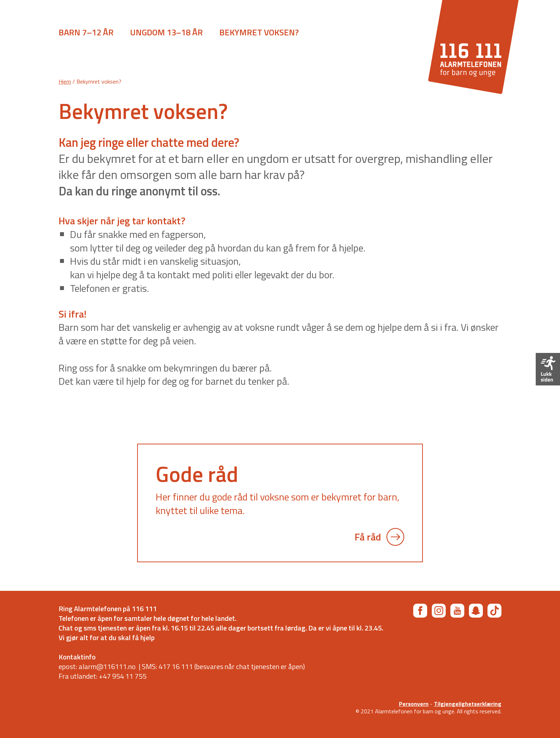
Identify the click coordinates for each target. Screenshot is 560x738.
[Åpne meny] (32, 34)
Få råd (379, 537)
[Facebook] (420, 611)
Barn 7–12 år (86, 32)
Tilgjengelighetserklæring (468, 704)
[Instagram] (439, 611)
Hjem (65, 81)
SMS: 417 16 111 (167, 666)
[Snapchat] (476, 611)
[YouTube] (457, 611)
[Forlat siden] (548, 369)
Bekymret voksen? (259, 32)
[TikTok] (494, 611)
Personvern (414, 704)
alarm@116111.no (107, 666)
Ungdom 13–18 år (166, 32)
